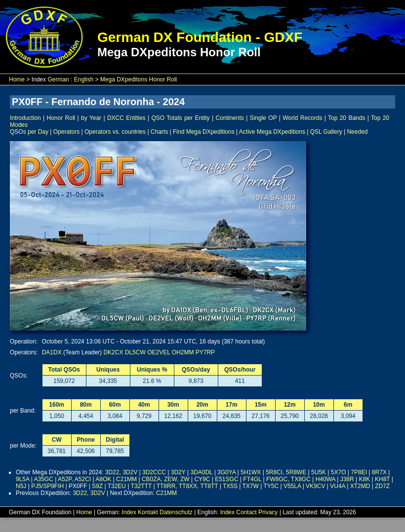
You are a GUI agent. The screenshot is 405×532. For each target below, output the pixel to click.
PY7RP (205, 352)
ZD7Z (382, 486)
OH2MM (183, 352)
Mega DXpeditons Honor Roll (139, 79)
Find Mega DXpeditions (204, 132)
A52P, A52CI (74, 479)
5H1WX (251, 472)
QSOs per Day (29, 132)
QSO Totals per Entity (180, 118)
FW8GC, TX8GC (288, 479)
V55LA (292, 486)
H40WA (325, 479)
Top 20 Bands (346, 118)
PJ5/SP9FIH (47, 486)
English (84, 79)
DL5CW (135, 352)
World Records (302, 118)
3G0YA (226, 472)
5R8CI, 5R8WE (286, 472)
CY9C (202, 479)
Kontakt (148, 512)
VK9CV (315, 486)
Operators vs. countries (115, 132)
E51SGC (226, 479)
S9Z (97, 486)
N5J (21, 486)
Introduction (25, 118)
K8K (365, 479)
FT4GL (252, 479)
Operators (66, 132)
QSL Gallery (326, 132)
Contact (246, 512)
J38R (347, 479)
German (58, 79)
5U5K (319, 472)
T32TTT (141, 486)
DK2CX (113, 352)
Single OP (263, 118)
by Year (91, 118)
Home (17, 79)
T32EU (117, 486)
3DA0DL (201, 472)
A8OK (103, 479)
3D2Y (178, 472)
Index (129, 512)
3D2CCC (154, 472)
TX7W (251, 486)
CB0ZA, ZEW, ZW (166, 479)
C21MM (126, 479)
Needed (357, 132)
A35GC (44, 479)
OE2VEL (159, 352)
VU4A (338, 486)
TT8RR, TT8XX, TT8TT (187, 486)
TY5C (271, 486)
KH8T (382, 479)
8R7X (379, 472)
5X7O (339, 472)
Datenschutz (176, 512)
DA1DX (52, 352)
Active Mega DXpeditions (272, 132)
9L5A (22, 479)
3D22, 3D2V (121, 472)
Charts (159, 132)
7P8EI (359, 472)
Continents (229, 118)
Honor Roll (61, 118)
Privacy (268, 512)
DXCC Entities (126, 118)
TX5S (230, 486)
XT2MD (360, 486)
